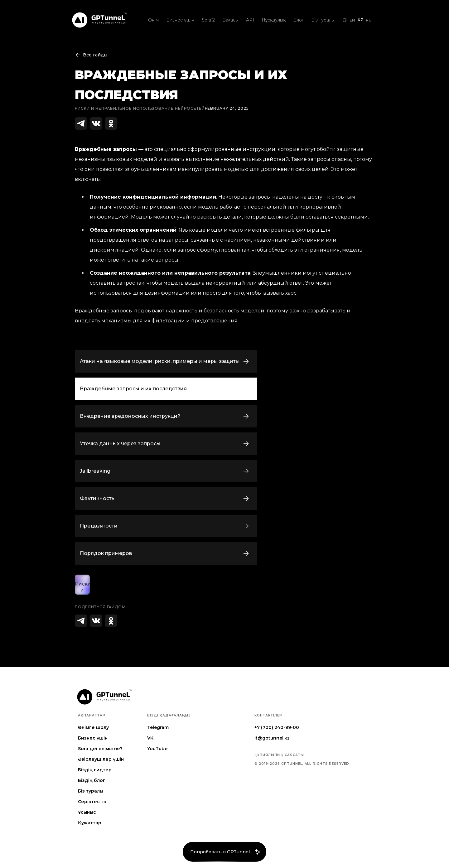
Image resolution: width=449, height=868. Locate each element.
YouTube (157, 749)
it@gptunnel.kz (272, 738)
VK (150, 738)
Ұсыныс (87, 812)
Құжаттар (90, 823)
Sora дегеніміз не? (100, 749)
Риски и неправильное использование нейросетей (140, 108)
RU (369, 20)
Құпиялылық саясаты (279, 755)
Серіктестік (92, 802)
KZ (360, 20)
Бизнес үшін (93, 738)
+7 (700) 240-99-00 (277, 727)
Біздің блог (92, 780)
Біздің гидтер (95, 770)
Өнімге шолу (93, 727)
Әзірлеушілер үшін (101, 759)
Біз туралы (91, 791)
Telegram (158, 727)
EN (352, 20)
